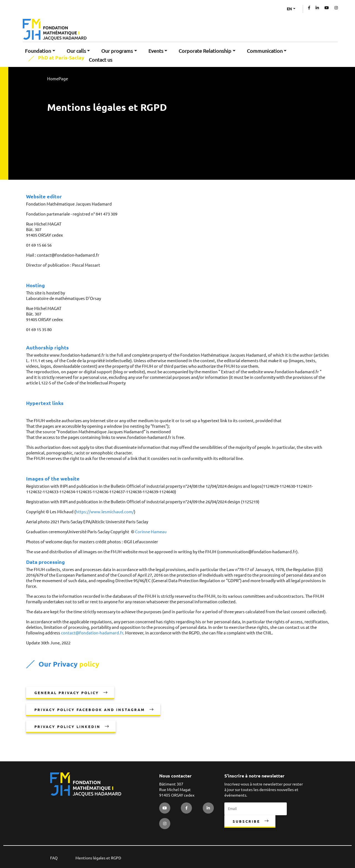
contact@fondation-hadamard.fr (92, 633)
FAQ (54, 858)
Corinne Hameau (151, 532)
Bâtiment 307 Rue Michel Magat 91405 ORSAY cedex (177, 790)
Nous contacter (175, 776)
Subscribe (246, 821)
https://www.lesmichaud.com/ (105, 512)
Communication (265, 51)
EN (289, 9)
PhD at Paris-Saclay (61, 58)
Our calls (76, 51)
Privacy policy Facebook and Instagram (90, 710)
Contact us (101, 60)
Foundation (38, 51)
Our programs (117, 51)
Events (156, 51)
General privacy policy (67, 693)
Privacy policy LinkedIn (67, 727)
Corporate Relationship (205, 51)
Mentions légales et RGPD (98, 858)
